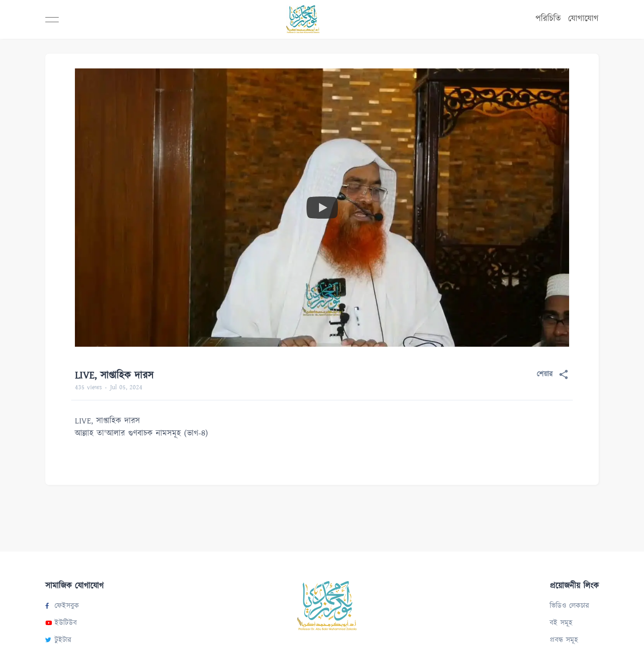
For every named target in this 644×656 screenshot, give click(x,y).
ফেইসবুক (62, 606)
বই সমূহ (561, 623)
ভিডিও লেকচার (569, 606)
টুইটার (58, 640)
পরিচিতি (548, 19)
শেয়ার (553, 374)
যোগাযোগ (583, 19)
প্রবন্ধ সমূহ (564, 640)
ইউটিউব (61, 623)
